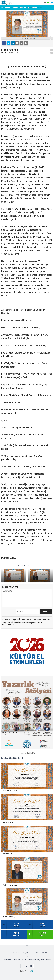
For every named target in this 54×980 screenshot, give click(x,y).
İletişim (25, 953)
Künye (18, 953)
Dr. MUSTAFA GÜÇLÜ (10, 53)
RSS (31, 953)
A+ (51, 50)
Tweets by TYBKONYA (27, 753)
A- (51, 53)
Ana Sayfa (10, 953)
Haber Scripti (25, 971)
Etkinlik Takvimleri (41, 953)
